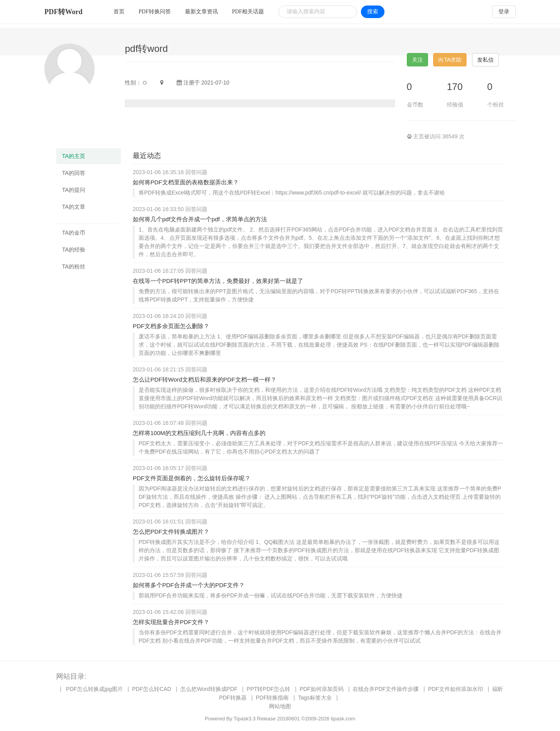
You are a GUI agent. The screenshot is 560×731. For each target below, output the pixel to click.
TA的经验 (74, 250)
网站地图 (280, 706)
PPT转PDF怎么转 (268, 689)
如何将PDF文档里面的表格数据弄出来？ (186, 182)
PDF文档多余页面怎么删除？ (171, 326)
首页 (119, 12)
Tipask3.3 (245, 719)
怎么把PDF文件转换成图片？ (171, 532)
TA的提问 (74, 190)
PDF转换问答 (155, 12)
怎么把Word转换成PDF (209, 689)
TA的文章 (74, 207)
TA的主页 (74, 156)
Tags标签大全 (315, 698)
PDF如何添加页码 (322, 689)
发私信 (485, 60)
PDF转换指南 (272, 698)
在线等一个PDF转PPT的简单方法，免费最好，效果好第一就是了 (218, 281)
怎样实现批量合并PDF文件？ (171, 622)
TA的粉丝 (74, 266)
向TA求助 (450, 60)
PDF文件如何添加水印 (456, 689)
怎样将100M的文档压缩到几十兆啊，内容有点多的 (199, 433)
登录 (504, 12)
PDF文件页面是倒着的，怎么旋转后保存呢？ (192, 478)
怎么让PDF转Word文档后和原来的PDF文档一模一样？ (205, 379)
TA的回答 (74, 173)
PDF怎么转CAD (152, 689)
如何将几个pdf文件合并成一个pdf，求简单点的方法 (200, 219)
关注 (417, 60)
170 (455, 87)
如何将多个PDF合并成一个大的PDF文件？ (189, 585)
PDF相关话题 (248, 12)
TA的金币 (74, 233)
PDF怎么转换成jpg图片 (94, 689)
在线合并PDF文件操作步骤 (386, 689)
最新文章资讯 (201, 12)
